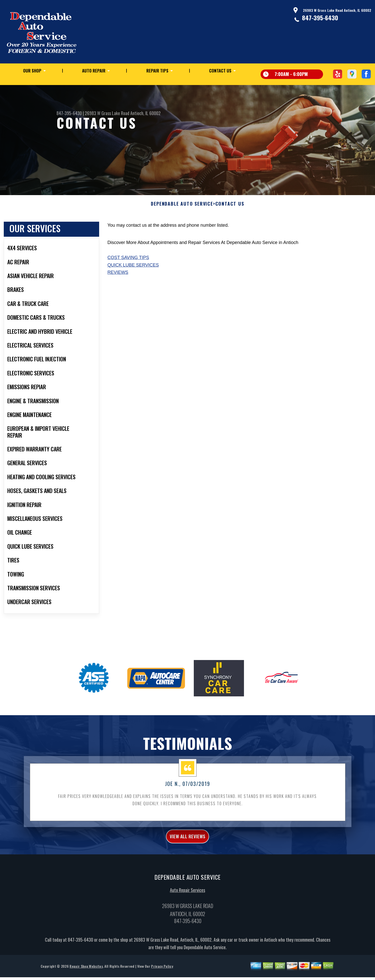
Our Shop (32, 71)
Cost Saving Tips (128, 282)
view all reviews (188, 862)
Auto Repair (94, 71)
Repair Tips (157, 71)
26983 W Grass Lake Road (107, 113)
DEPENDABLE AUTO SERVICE (182, 228)
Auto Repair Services (187, 917)
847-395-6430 (320, 18)
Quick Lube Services (133, 289)
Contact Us (220, 71)
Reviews (118, 297)
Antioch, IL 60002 (145, 113)
